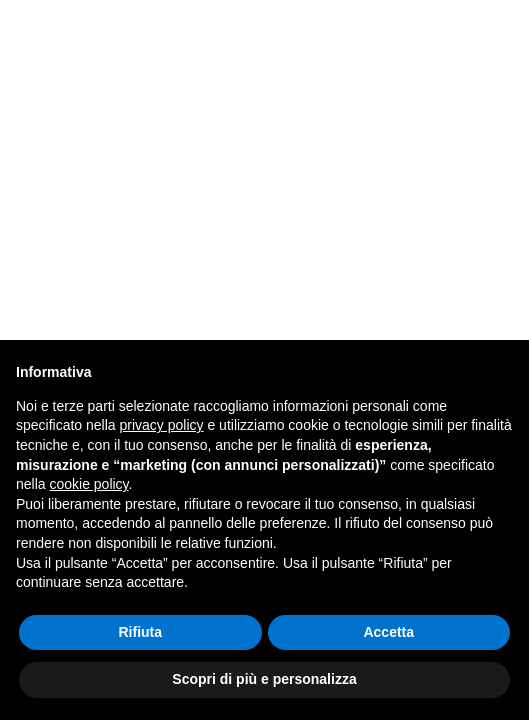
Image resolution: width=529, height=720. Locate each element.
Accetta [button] (388, 632)
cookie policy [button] (88, 484)
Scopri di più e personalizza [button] (264, 679)
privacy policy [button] (162, 425)
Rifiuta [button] (140, 632)
